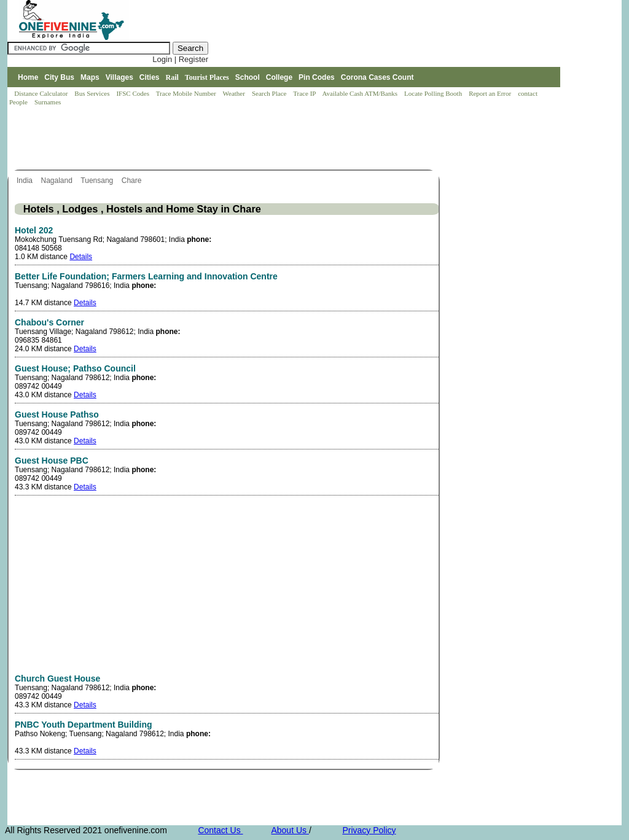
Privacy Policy (369, 830)
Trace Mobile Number (187, 93)
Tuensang (98, 181)
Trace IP (305, 93)
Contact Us (220, 830)
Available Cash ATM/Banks (360, 93)
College (279, 77)
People (19, 102)
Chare (133, 181)
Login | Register (180, 59)
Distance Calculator (41, 93)
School (248, 77)
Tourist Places (207, 77)
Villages (119, 77)
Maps (90, 77)
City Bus (59, 77)
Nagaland (57, 181)
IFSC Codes (133, 93)
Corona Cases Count (377, 77)
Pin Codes (317, 77)
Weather (235, 93)
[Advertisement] (231, 139)
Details (81, 257)
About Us (290, 830)
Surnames (48, 102)
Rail (172, 77)
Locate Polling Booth (434, 93)
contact (529, 93)
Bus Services (92, 93)
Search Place (270, 93)
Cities (150, 77)
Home (28, 77)
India (25, 181)
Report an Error (491, 93)
